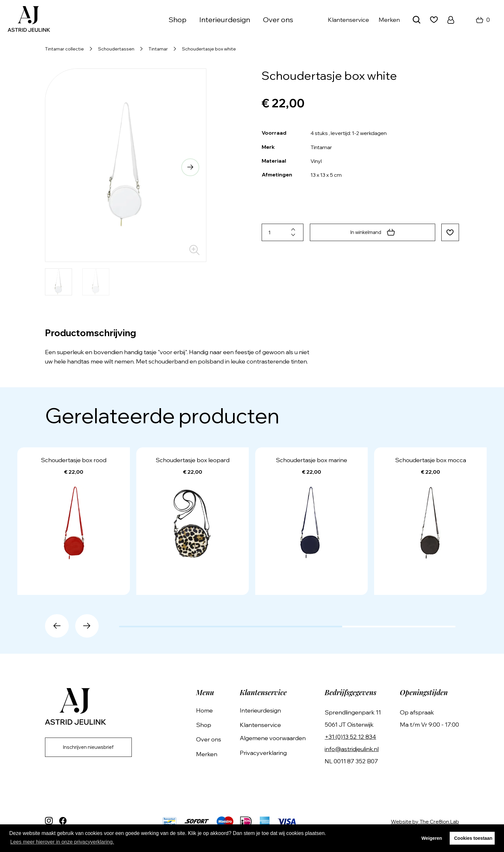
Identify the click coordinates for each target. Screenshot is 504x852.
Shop (177, 20)
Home (212, 710)
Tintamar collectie (64, 49)
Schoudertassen (116, 49)
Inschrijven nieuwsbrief (92, 748)
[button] (189, 168)
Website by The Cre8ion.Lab (425, 821)
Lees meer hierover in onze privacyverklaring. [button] (62, 842)
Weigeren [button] (432, 838)
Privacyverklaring (268, 753)
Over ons (278, 20)
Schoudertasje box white (209, 49)
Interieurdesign (225, 20)
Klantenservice (348, 20)
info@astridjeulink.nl (354, 749)
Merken (389, 20)
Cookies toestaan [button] (473, 838)
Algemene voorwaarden (278, 738)
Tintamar (158, 49)
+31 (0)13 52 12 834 (353, 737)
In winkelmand (371, 232)
